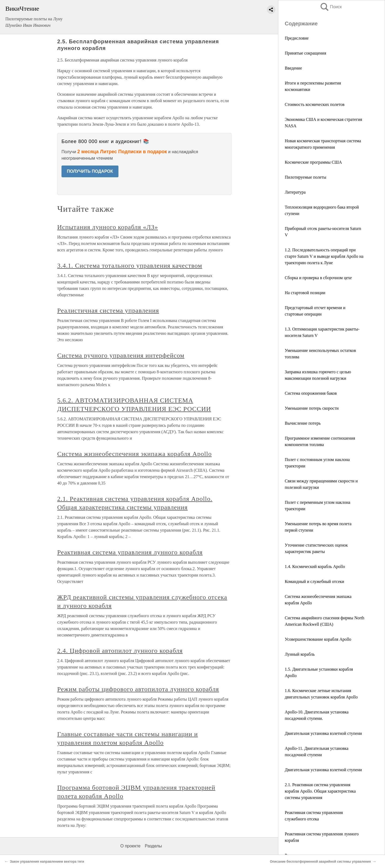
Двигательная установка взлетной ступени (323, 733)
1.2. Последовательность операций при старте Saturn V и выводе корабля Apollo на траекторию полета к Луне (324, 256)
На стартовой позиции (305, 293)
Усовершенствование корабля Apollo (318, 639)
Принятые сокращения (305, 53)
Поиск (331, 7)
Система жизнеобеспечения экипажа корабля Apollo (134, 454)
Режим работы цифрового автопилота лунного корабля (138, 689)
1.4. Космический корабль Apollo (315, 566)
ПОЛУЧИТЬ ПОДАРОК (90, 171)
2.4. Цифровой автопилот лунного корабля (120, 651)
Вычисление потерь (303, 423)
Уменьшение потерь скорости (312, 408)
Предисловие (297, 38)
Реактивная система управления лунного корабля (130, 552)
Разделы (153, 846)
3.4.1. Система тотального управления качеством (130, 266)
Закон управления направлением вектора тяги (47, 862)
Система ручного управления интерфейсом (121, 355)
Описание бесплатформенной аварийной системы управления (320, 862)
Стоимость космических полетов (315, 104)
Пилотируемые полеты (305, 177)
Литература (295, 192)
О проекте (130, 846)
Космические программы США (313, 162)
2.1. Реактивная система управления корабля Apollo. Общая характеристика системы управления (320, 791)
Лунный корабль (300, 654)
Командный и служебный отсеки (314, 581)
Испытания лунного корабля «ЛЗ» (108, 227)
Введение (293, 68)
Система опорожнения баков (311, 393)
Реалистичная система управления (108, 310)
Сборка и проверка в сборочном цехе (318, 278)
